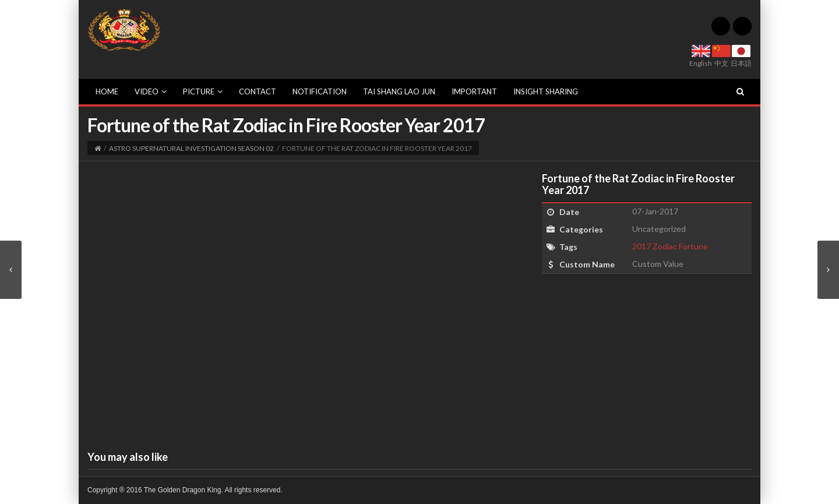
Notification (320, 91)
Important (474, 91)
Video (151, 91)
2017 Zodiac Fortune (670, 246)
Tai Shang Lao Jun (399, 91)
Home (107, 91)
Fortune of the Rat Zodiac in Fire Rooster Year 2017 (638, 184)
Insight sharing (546, 91)
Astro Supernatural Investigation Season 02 (191, 148)
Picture (203, 91)
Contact (258, 91)
